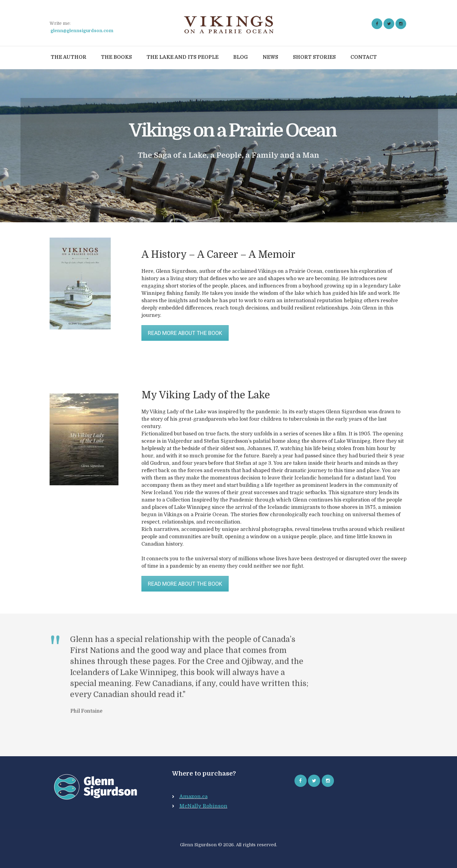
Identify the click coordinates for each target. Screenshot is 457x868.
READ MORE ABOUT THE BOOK (185, 333)
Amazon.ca (193, 797)
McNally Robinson (203, 806)
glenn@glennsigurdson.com (82, 31)
